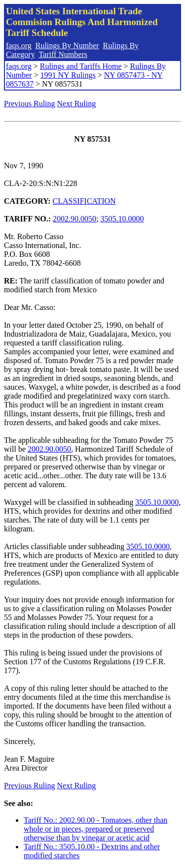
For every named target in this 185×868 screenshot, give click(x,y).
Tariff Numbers (63, 54)
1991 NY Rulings (68, 75)
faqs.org (19, 46)
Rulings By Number (67, 46)
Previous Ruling (30, 104)
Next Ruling (77, 104)
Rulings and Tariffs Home (81, 66)
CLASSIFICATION (84, 201)
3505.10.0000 (122, 219)
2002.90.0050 (74, 219)
